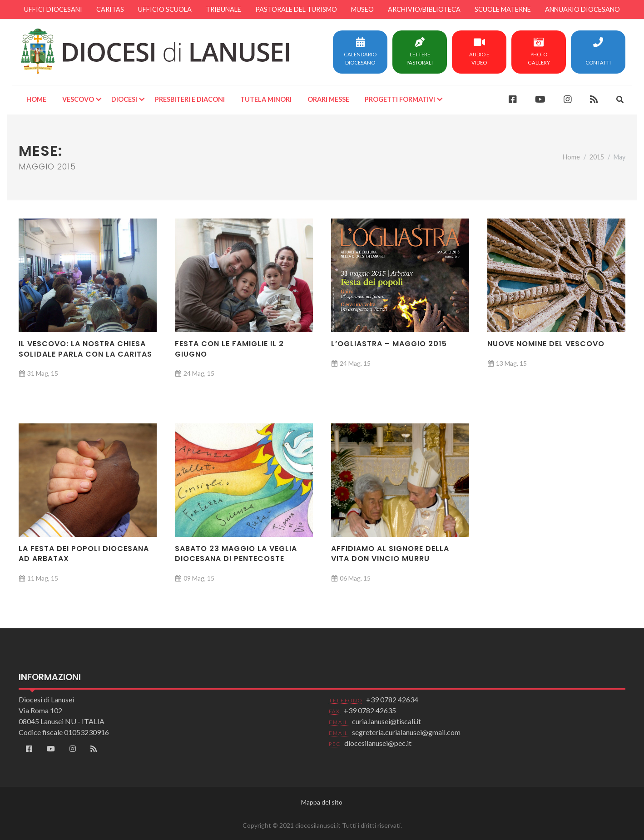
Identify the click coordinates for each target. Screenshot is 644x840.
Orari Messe (328, 99)
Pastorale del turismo (296, 9)
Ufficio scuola (165, 9)
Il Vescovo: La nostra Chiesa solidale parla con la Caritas (85, 349)
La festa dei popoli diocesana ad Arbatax (84, 554)
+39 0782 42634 (392, 699)
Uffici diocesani (53, 9)
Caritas (110, 9)
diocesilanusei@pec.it (378, 743)
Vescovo (78, 99)
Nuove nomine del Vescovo (546, 344)
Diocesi (124, 99)
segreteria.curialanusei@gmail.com (406, 732)
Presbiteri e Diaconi (190, 99)
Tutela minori (266, 99)
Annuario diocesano (582, 9)
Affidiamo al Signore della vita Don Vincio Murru (390, 554)
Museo (362, 9)
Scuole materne (503, 9)
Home (36, 99)
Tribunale (223, 9)
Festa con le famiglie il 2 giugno (229, 349)
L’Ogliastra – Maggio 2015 (389, 344)
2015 (597, 157)
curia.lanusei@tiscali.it (386, 721)
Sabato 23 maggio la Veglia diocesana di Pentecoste (236, 554)
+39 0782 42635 (370, 710)
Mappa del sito (322, 802)
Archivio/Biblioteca (424, 9)
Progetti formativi (400, 99)
